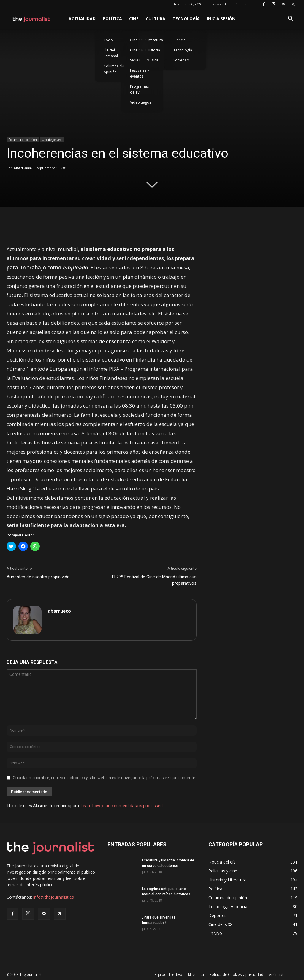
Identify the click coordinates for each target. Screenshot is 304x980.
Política (112, 19)
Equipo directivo (168, 975)
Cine (134, 19)
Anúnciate (277, 975)
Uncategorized (52, 140)
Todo (108, 40)
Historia (153, 50)
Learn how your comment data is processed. (122, 806)
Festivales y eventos (140, 73)
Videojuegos (141, 102)
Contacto (243, 4)
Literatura (155, 40)
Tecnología (186, 19)
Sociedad (181, 60)
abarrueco (23, 168)
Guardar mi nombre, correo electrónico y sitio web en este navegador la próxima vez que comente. (104, 778)
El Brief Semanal (111, 53)
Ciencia (179, 40)
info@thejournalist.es (54, 897)
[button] (290, 19)
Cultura (156, 19)
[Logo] (32, 19)
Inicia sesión (221, 19)
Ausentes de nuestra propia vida (38, 577)
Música (152, 60)
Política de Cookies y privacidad (236, 975)
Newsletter (221, 4)
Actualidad (82, 19)
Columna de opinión (114, 69)
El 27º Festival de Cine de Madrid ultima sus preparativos (154, 580)
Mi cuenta (196, 975)
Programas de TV (139, 89)
